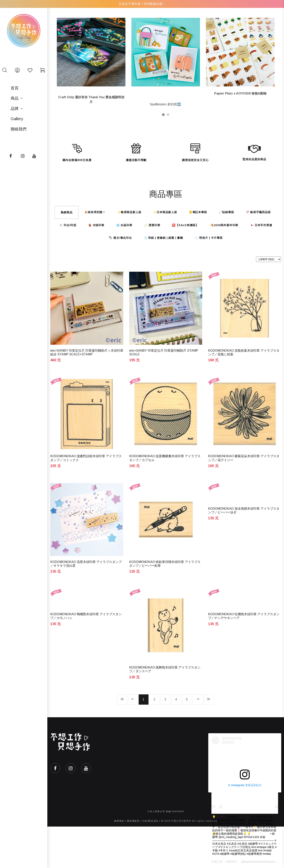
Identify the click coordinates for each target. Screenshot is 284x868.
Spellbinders (158, 104)
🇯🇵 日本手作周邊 (261, 225)
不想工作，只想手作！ (225, 862)
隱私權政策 (133, 821)
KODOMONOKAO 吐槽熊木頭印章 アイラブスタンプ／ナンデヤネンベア (244, 616)
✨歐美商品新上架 (129, 212)
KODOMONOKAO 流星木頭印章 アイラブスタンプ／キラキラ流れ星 (86, 564)
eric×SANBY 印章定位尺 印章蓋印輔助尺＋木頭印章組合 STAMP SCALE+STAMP (87, 352)
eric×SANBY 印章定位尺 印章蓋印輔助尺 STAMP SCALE (164, 352)
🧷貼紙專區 (227, 212)
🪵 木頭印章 (96, 225)
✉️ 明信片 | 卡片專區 (209, 238)
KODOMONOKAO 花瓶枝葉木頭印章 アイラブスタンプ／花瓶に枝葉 (244, 352)
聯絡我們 (19, 129)
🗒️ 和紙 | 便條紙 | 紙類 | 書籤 (163, 238)
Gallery (17, 119)
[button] (163, 115)
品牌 (15, 109)
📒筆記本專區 (198, 212)
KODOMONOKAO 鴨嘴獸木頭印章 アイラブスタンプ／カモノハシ (86, 616)
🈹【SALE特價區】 (185, 225)
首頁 (15, 88)
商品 (15, 98)
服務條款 (119, 821)
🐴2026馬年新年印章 (224, 225)
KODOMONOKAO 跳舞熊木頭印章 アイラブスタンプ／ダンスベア (165, 669)
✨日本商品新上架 (165, 212)
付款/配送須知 (150, 821)
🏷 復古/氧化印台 (120, 238)
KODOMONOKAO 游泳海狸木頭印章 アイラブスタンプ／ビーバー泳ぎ (244, 510)
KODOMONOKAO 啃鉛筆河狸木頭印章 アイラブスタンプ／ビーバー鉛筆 (165, 564)
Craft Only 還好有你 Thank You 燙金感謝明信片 (91, 100)
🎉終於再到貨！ (95, 212)
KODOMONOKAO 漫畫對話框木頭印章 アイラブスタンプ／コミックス (86, 458)
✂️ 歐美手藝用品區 (258, 212)
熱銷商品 (67, 212)
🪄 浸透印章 (152, 225)
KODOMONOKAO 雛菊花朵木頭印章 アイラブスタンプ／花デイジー (244, 458)
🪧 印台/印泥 (68, 225)
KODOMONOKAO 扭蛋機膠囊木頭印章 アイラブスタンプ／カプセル (165, 458)
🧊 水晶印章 (124, 225)
